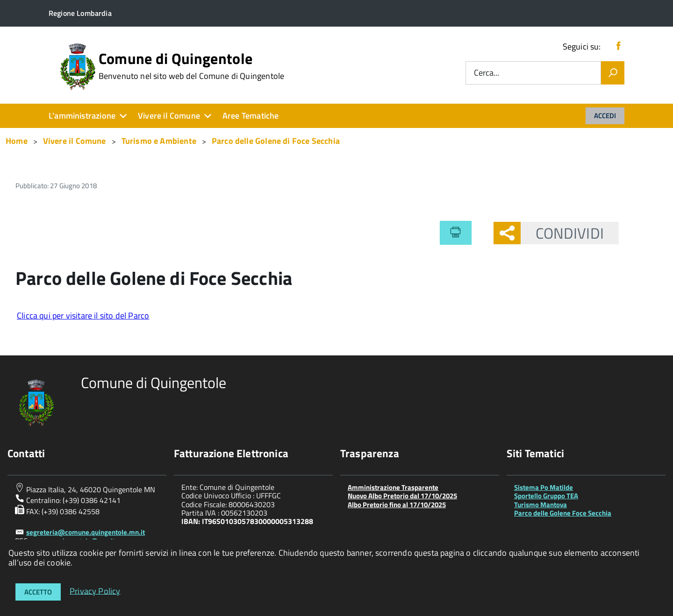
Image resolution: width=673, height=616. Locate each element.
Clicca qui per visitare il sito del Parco (83, 315)
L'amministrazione (82, 116)
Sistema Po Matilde (544, 487)
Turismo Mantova (541, 505)
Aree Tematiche (251, 116)
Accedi (605, 116)
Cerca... (487, 73)
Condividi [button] (562, 233)
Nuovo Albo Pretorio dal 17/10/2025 (402, 496)
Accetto (38, 592)
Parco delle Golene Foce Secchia (563, 513)
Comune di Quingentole (192, 66)
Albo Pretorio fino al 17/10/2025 (397, 505)
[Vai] (613, 73)
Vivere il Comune (169, 116)
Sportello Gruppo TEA (546, 496)
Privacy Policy (95, 591)
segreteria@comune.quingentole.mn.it (86, 532)
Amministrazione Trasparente (393, 487)
